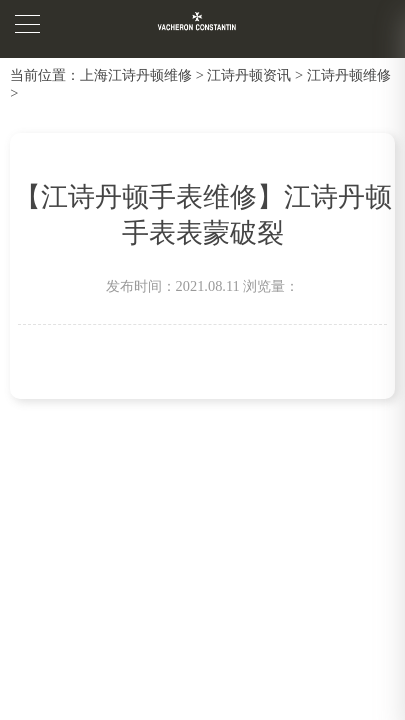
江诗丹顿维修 (349, 75)
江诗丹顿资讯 (249, 75)
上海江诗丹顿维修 (136, 75)
